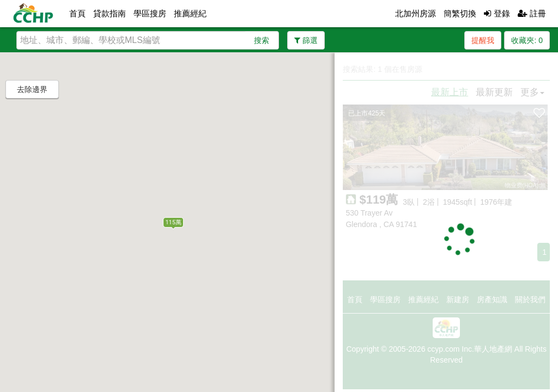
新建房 (458, 299)
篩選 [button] (306, 40)
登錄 (497, 13)
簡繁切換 (460, 13)
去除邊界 (32, 89)
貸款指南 (110, 13)
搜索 (262, 40)
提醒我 (483, 40)
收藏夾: (527, 40)
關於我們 (530, 299)
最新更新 (494, 92)
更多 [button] (532, 92)
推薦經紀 (190, 13)
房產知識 (492, 299)
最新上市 (450, 92)
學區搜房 (150, 13)
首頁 (77, 13)
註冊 (532, 13)
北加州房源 (416, 13)
